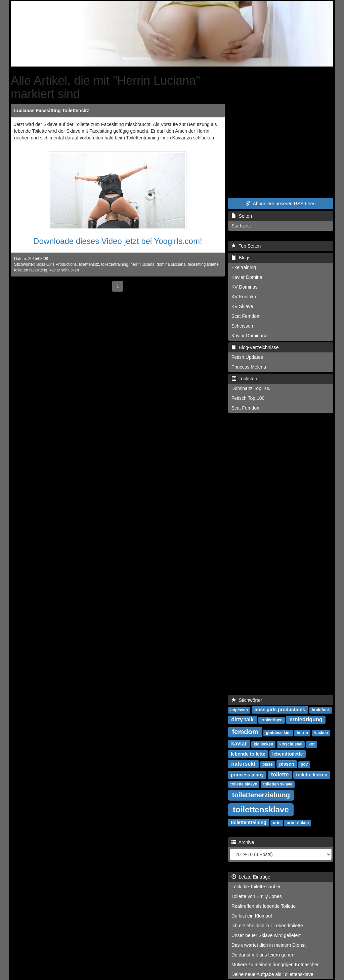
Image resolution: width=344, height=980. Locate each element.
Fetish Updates (247, 357)
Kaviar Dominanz (249, 336)
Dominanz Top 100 (251, 388)
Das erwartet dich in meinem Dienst (269, 945)
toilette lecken (312, 775)
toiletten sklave (278, 784)
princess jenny (247, 775)
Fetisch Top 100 (248, 398)
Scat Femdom (246, 316)
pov (304, 764)
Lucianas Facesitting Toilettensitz (52, 111)
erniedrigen (272, 720)
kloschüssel (291, 744)
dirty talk (242, 719)
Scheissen (242, 326)
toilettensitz (89, 264)
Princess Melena (249, 367)
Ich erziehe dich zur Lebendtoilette (267, 926)
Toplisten (244, 379)
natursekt (243, 764)
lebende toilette (248, 754)
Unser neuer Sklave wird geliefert (266, 935)
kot (311, 744)
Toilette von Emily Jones (257, 896)
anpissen (239, 710)
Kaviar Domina (247, 277)
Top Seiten (246, 246)
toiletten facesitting (31, 270)
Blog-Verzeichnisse (255, 347)
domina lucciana (171, 264)
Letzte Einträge (251, 877)
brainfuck (321, 710)
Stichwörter (247, 700)
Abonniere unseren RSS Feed (281, 204)
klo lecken (263, 744)
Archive (243, 842)
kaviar (239, 744)
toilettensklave (261, 809)
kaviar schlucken (64, 270)
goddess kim (278, 733)
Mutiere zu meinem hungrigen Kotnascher (275, 965)
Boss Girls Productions (56, 264)
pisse (268, 764)
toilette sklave (244, 784)
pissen (287, 764)
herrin (302, 733)
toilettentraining (115, 264)
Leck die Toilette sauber (256, 887)
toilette (280, 775)
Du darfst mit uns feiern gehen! (264, 955)
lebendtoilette (287, 754)
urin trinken (298, 823)
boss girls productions (280, 710)
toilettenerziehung (261, 795)
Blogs (241, 258)
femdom (245, 732)
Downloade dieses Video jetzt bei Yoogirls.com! (118, 241)
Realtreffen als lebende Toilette (264, 906)
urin (277, 823)
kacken (321, 733)
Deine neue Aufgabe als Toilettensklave (272, 974)
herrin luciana (142, 264)
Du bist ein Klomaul (252, 916)
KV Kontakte (245, 297)
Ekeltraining (244, 267)
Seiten (242, 216)
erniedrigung (306, 719)
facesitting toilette (203, 264)
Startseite (241, 226)
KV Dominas (245, 287)
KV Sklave (242, 306)
